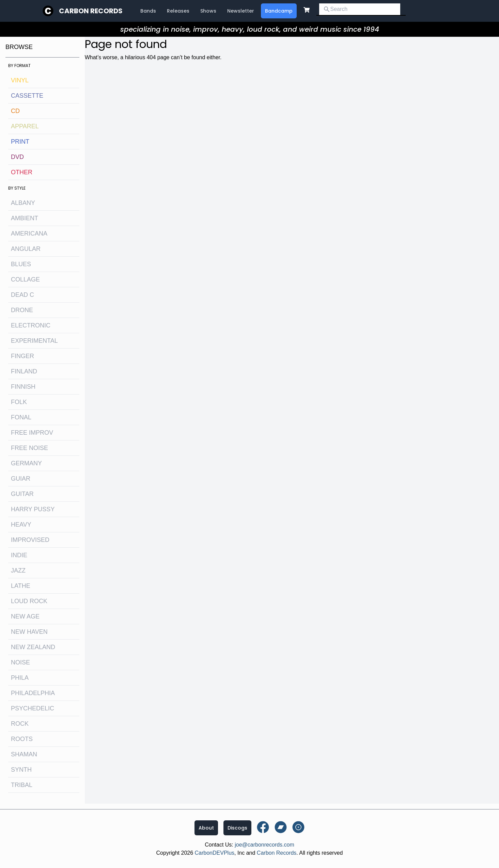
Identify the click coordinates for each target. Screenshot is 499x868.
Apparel (25, 126)
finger (22, 356)
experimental (34, 341)
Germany (26, 463)
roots (22, 739)
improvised (30, 540)
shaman (24, 754)
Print (20, 142)
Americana (29, 234)
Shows (208, 11)
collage (25, 279)
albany (23, 203)
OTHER (22, 172)
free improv (32, 433)
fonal (21, 417)
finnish (23, 387)
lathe (21, 586)
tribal (22, 785)
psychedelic (33, 708)
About (206, 828)
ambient (25, 218)
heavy (21, 525)
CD (15, 111)
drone (22, 310)
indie (19, 555)
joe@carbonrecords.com (264, 845)
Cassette (27, 96)
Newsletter (241, 11)
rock (20, 724)
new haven (29, 632)
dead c (22, 295)
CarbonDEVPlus (215, 853)
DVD (17, 157)
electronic (31, 325)
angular (26, 249)
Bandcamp (279, 11)
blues (21, 264)
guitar (22, 494)
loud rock (29, 601)
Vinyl (20, 80)
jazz (18, 570)
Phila (20, 678)
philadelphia (33, 693)
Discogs (237, 828)
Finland (24, 371)
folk (19, 402)
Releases (178, 11)
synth (21, 770)
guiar (21, 479)
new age (25, 616)
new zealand (33, 647)
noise (20, 662)
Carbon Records (91, 11)
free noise (29, 448)
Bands (148, 11)
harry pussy (33, 509)
